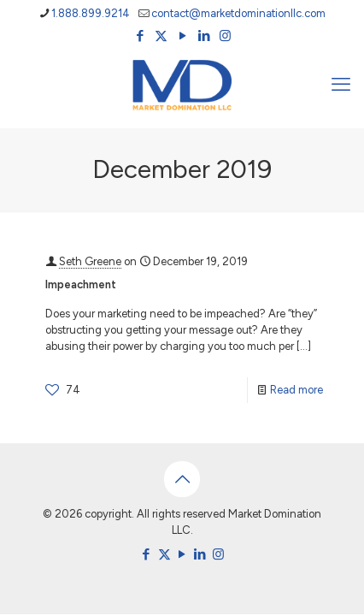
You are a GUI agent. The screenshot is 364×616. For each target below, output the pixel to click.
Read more (296, 390)
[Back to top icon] (182, 479)
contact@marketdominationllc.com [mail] (238, 13)
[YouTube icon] (182, 36)
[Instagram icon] (225, 36)
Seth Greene (90, 261)
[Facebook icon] (140, 36)
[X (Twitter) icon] (161, 36)
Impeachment (81, 284)
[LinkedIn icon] (204, 36)
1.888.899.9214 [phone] (91, 13)
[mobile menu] (341, 85)
